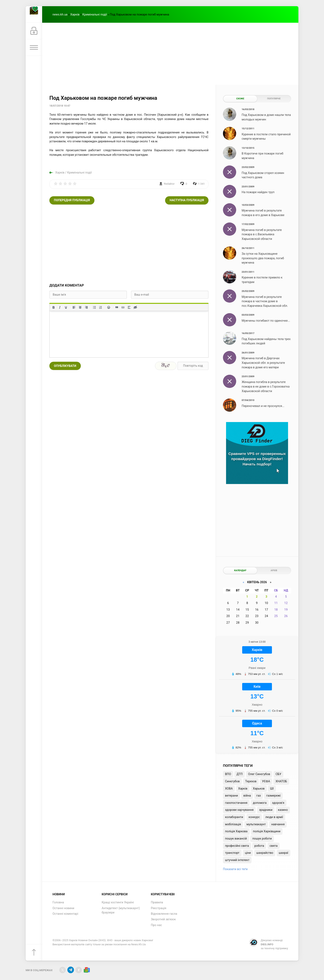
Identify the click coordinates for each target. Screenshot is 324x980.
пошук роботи (262, 839)
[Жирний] (54, 307)
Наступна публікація (187, 200)
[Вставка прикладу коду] (123, 307)
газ (259, 796)
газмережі (273, 796)
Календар (240, 570)
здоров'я (278, 803)
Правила (157, 902)
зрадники (266, 810)
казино (283, 810)
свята (274, 846)
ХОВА (229, 789)
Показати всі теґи (235, 869)
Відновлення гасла (164, 914)
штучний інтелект (237, 860)
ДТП (240, 774)
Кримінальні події (95, 15)
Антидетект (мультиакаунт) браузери (121, 910)
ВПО (228, 774)
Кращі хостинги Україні (118, 902)
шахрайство (265, 853)
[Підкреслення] (66, 307)
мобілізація (233, 824)
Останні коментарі (65, 914)
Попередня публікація (72, 200)
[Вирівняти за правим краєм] (86, 307)
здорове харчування (239, 810)
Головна (58, 902)
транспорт (232, 853)
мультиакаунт (256, 824)
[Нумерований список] (101, 307)
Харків (75, 15)
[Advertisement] (170, 54)
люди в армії (274, 817)
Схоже (240, 99)
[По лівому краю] (74, 307)
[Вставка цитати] (117, 307)
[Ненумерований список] (94, 307)
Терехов (251, 781)
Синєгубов (232, 781)
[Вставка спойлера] (129, 307)
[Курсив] (60, 307)
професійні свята (237, 846)
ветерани (231, 796)
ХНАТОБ (281, 781)
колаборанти (234, 817)
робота (259, 846)
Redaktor (169, 184)
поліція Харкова (236, 831)
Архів (274, 570)
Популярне (274, 99)
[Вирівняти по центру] (80, 307)
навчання (278, 824)
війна (247, 796)
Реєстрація (159, 908)
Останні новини (63, 908)
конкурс (254, 817)
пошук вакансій (236, 839)
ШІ (272, 789)
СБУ (278, 774)
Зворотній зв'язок (163, 919)
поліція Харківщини (267, 831)
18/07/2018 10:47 (60, 106)
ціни (248, 853)
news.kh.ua (60, 15)
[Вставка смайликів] (109, 307)
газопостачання (236, 803)
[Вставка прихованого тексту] (135, 307)
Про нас (156, 925)
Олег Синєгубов (259, 774)
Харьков (259, 789)
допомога (260, 803)
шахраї (283, 853)
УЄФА (266, 781)
